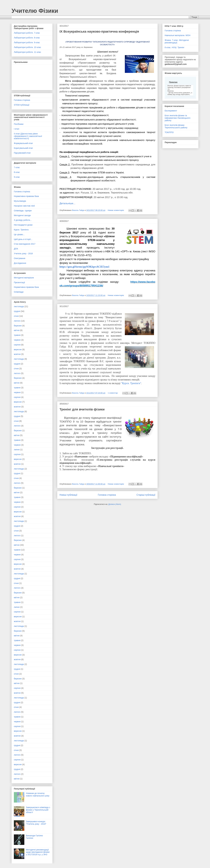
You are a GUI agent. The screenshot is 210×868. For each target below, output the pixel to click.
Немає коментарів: (116, 210)
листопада (19, 306)
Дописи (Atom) (115, 504)
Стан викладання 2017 (25, 244)
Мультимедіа (20, 201)
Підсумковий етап (22, 153)
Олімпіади (19, 292)
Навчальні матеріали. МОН (177, 35)
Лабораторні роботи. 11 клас (27, 52)
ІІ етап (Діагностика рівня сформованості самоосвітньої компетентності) (28, 136)
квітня (17, 330)
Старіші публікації (146, 495)
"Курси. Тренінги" (131, 383)
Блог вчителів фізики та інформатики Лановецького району (178, 118)
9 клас (17, 177)
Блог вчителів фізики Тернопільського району (176, 126)
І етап (17, 129)
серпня (17, 345)
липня (17, 450)
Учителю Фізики (35, 11)
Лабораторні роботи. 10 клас (27, 47)
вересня (18, 349)
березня (18, 326)
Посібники (19, 124)
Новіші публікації (68, 495)
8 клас (17, 172)
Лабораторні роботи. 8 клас (27, 38)
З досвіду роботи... (23, 220)
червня (17, 340)
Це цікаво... (19, 234)
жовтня (17, 354)
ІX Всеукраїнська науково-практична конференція (99, 31)
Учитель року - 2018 (23, 254)
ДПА (16, 249)
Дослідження (20, 263)
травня (17, 335)
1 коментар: (113, 393)
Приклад (173, 82)
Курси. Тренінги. (21, 230)
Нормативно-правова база (26, 196)
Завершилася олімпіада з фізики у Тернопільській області (38, 810)
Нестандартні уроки (23, 225)
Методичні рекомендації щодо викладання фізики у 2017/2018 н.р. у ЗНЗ (38, 852)
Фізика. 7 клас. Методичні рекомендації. (177, 41)
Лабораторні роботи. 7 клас (27, 33)
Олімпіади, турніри (23, 211)
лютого (17, 321)
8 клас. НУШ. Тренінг (174, 47)
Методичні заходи (22, 215)
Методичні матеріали (24, 278)
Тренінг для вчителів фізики (82, 409)
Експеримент (171, 111)
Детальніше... (67, 203)
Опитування (20, 258)
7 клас (17, 167)
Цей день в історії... (23, 239)
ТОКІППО (169, 132)
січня (16, 316)
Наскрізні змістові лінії (24, 206)
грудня (17, 311)
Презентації (19, 282)
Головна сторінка (107, 495)
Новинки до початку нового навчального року (38, 794)
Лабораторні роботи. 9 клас (27, 42)
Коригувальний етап (23, 148)
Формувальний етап (23, 143)
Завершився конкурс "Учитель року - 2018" (36, 823)
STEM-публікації (22, 105)
